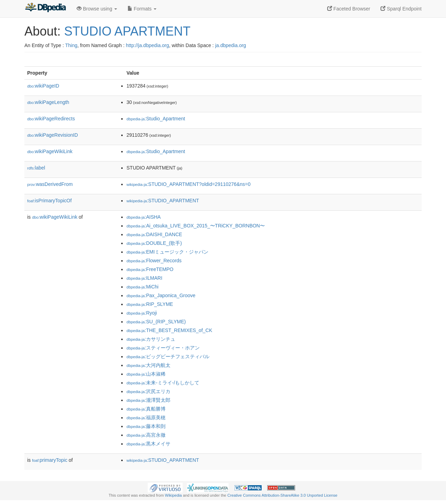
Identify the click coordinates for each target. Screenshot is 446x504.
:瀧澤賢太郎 (148, 400)
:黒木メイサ (148, 444)
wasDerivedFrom (50, 184)
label (36, 168)
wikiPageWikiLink (50, 151)
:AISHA (144, 217)
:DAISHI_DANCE (154, 234)
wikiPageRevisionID (53, 135)
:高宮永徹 (146, 435)
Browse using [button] (97, 9)
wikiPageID (43, 86)
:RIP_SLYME (150, 304)
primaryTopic (50, 460)
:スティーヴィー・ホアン (163, 348)
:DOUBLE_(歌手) (154, 243)
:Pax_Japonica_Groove (161, 295)
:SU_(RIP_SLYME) (156, 322)
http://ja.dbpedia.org (147, 45)
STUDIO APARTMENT (127, 31)
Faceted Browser (349, 9)
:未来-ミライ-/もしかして (163, 383)
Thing (71, 45)
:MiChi (143, 287)
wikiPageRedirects (51, 119)
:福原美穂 (146, 418)
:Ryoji (142, 313)
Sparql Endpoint (401, 9)
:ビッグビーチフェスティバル (168, 356)
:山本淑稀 (146, 374)
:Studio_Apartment (156, 119)
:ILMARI (144, 278)
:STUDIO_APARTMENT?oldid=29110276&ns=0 (189, 184)
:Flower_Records (154, 261)
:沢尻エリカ (148, 391)
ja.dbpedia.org (230, 45)
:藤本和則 (146, 426)
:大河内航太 (148, 365)
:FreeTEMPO (150, 269)
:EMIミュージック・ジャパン (167, 252)
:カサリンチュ (151, 339)
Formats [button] (142, 9)
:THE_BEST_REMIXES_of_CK (169, 330)
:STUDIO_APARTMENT (163, 201)
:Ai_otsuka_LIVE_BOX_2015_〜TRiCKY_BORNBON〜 (196, 226)
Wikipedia (173, 495)
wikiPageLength (48, 102)
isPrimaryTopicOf (49, 201)
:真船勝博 (146, 409)
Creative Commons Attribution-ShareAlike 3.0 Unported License (282, 495)
